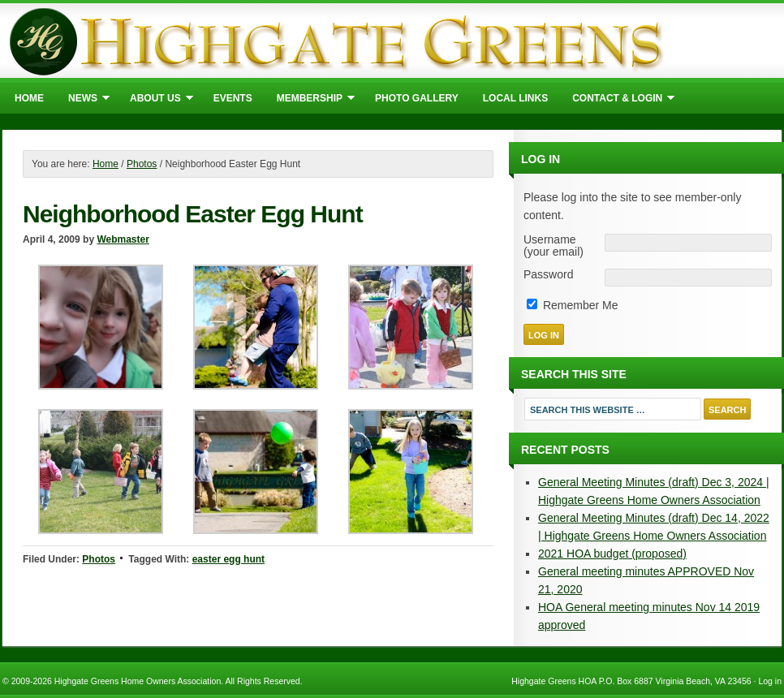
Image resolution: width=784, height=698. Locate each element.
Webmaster (123, 239)
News (83, 101)
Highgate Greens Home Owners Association (392, 41)
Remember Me (572, 305)
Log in (770, 681)
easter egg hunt (228, 559)
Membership (310, 101)
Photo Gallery (417, 98)
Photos (99, 559)
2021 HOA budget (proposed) (612, 554)
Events (233, 98)
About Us (155, 101)
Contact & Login (617, 101)
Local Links (515, 98)
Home (29, 98)
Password (548, 275)
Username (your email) (554, 246)
